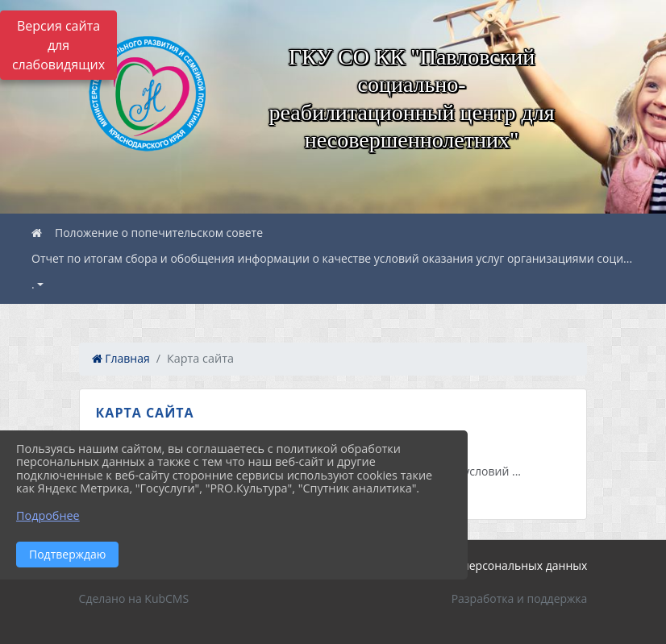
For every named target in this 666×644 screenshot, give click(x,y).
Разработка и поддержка (520, 598)
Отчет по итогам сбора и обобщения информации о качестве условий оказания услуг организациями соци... (332, 258)
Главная (121, 358)
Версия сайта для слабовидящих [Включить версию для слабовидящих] (58, 45)
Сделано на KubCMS (134, 598)
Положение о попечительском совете (159, 233)
